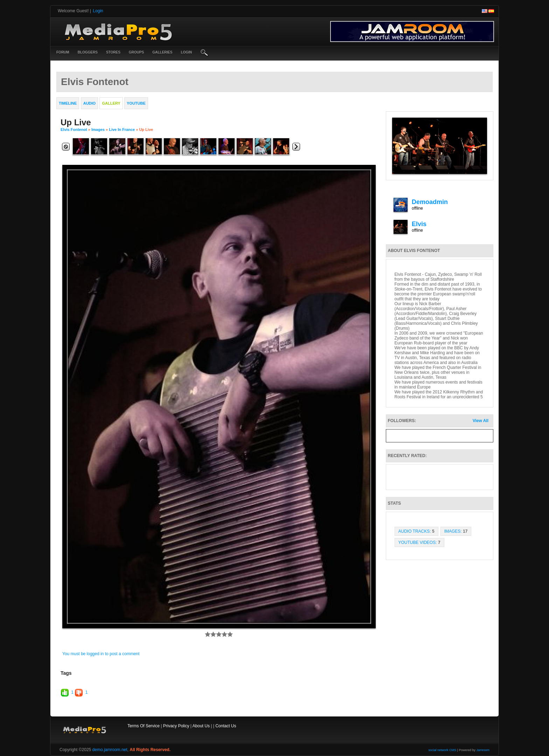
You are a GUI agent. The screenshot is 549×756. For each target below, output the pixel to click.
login (186, 52)
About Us (201, 726)
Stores (113, 52)
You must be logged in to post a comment (101, 654)
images (98, 129)
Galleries (162, 52)
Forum (63, 52)
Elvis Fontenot (74, 129)
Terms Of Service (144, 726)
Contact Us (226, 726)
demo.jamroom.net (110, 750)
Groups (136, 52)
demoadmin (430, 202)
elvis (419, 224)
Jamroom (483, 750)
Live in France (122, 129)
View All (481, 421)
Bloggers (88, 52)
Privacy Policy (176, 726)
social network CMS (443, 750)
